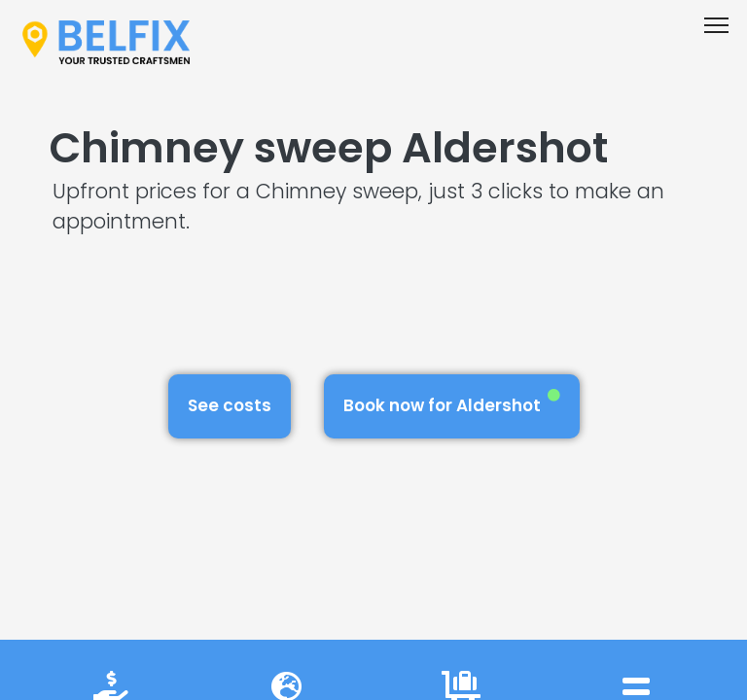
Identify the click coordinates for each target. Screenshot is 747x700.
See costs (230, 405)
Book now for (452, 403)
